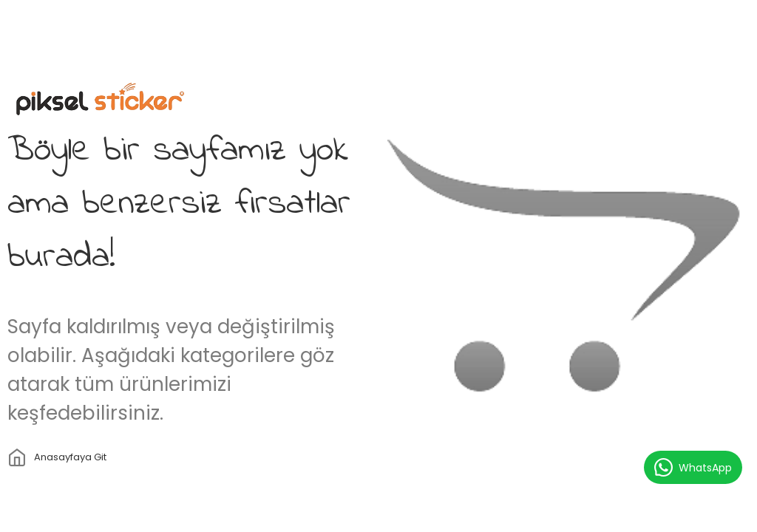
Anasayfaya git (70, 457)
